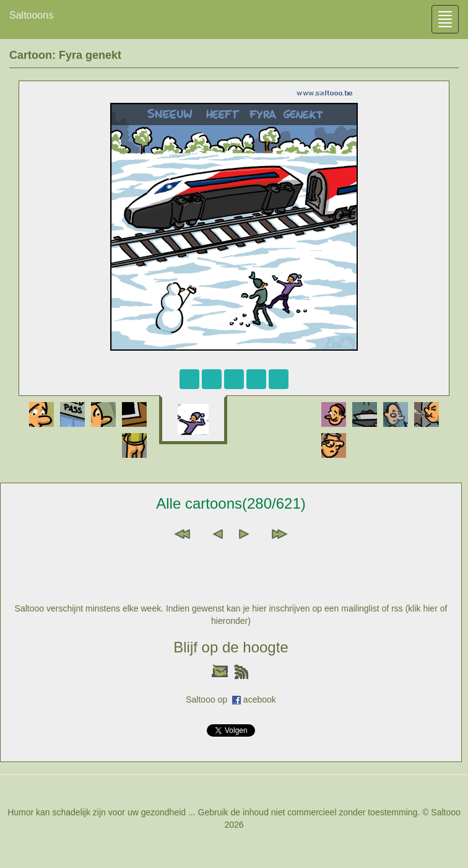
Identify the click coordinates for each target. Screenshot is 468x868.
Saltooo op (209, 699)
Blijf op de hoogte (231, 647)
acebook (260, 699)
